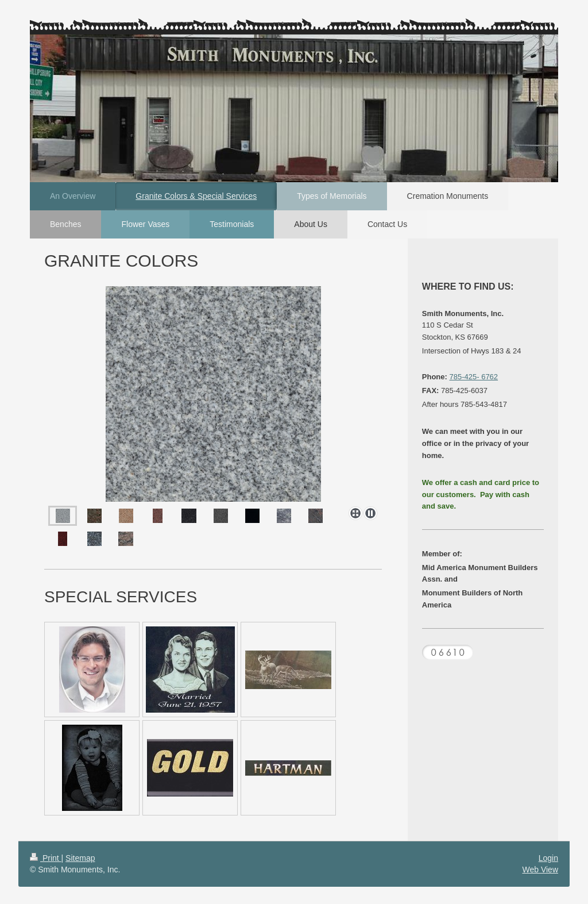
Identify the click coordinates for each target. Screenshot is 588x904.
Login (548, 858)
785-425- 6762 (474, 377)
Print (46, 858)
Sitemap (80, 858)
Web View (540, 870)
